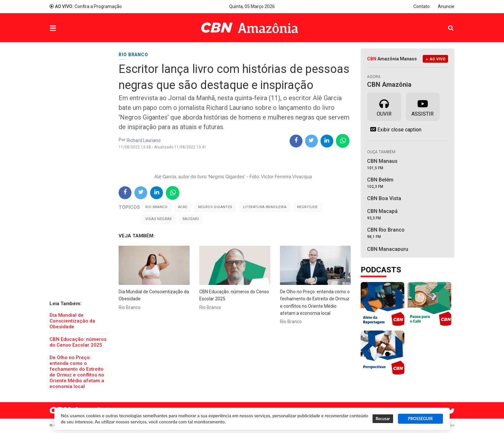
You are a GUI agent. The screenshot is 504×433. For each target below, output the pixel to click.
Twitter (451, 411)
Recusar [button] (383, 419)
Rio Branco (156, 207)
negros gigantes (215, 207)
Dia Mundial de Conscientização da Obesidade (72, 321)
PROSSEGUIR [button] (420, 419)
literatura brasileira (265, 207)
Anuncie (446, 6)
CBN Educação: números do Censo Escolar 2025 (78, 342)
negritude (307, 207)
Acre (183, 207)
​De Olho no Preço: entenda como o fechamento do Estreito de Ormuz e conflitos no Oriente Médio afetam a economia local (77, 372)
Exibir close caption (394, 129)
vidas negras (159, 219)
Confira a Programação (86, 6)
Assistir (423, 106)
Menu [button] (66, 28)
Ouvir (384, 106)
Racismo (191, 219)
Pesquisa (446, 23)
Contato (422, 6)
